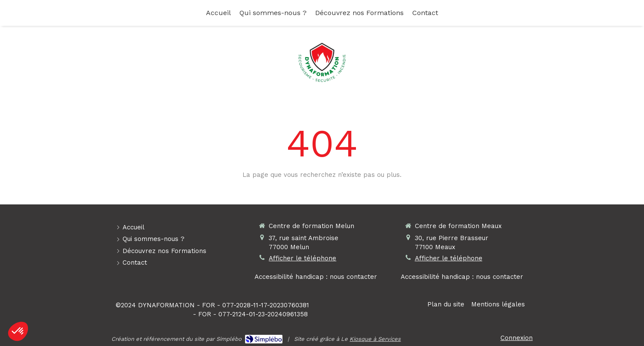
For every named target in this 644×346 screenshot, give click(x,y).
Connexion (517, 338)
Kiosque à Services (375, 339)
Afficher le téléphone (302, 258)
